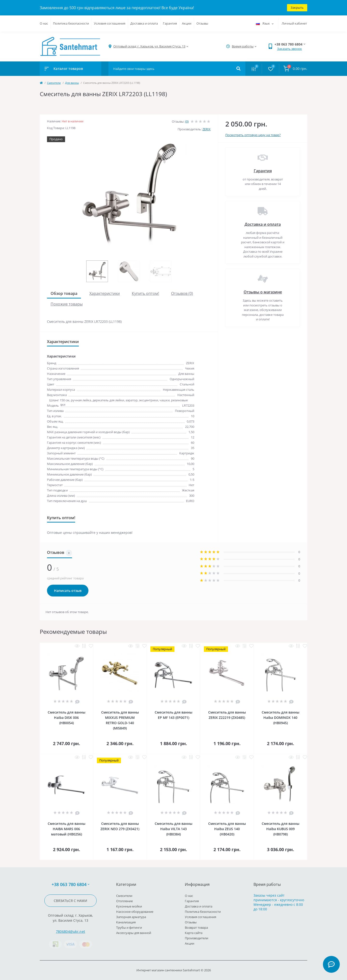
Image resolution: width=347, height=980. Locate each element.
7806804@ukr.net (71, 931)
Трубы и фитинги (129, 927)
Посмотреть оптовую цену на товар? (253, 135)
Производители (197, 938)
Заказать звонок (290, 49)
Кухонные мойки (129, 906)
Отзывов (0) (182, 293)
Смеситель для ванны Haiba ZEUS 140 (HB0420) (227, 829)
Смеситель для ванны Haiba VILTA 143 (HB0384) (173, 829)
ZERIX (207, 129)
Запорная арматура (131, 917)
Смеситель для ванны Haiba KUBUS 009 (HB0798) (280, 829)
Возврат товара (196, 927)
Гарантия (170, 23)
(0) (187, 121)
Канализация (126, 922)
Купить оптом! (145, 293)
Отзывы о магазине (263, 292)
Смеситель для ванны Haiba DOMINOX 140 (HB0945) (280, 718)
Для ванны (72, 83)
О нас (44, 23)
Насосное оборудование (135, 912)
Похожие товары (67, 304)
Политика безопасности (71, 23)
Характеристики (105, 293)
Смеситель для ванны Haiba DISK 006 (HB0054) (67, 718)
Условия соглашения (110, 23)
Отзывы (202, 23)
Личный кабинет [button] (294, 23)
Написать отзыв (68, 591)
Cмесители (54, 83)
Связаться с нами (70, 901)
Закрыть (297, 7)
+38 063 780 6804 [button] (70, 884)
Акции (187, 23)
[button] (149, 46)
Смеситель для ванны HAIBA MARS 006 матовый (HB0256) (67, 829)
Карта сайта (194, 933)
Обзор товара (64, 293)
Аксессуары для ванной (134, 933)
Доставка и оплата (144, 23)
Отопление (124, 901)
